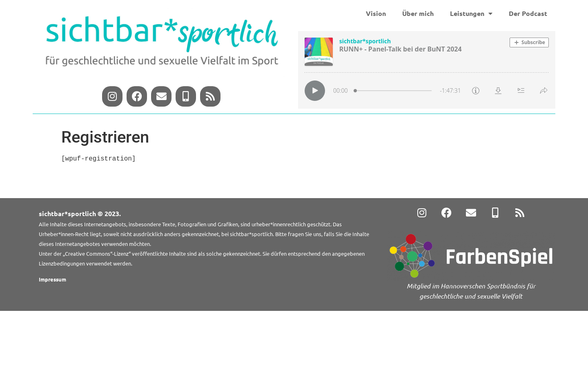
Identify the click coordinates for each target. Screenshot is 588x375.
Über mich (418, 13)
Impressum (52, 279)
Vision (376, 13)
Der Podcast (528, 13)
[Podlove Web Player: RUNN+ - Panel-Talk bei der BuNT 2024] (427, 70)
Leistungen (471, 13)
